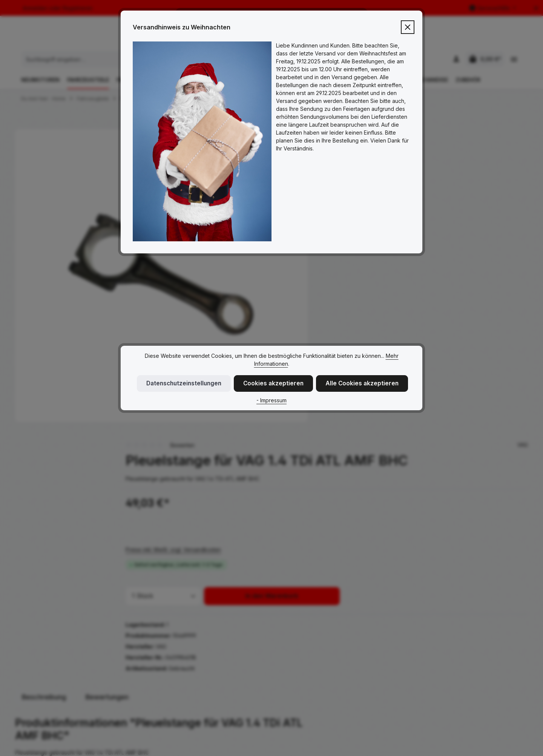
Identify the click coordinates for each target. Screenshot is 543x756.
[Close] (408, 27)
